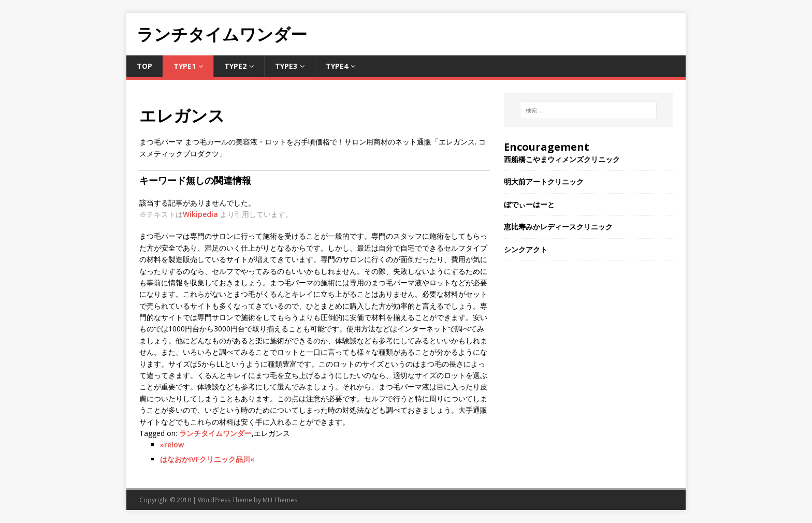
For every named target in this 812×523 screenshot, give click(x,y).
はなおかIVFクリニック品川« (207, 459)
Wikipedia (200, 214)
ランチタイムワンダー (215, 433)
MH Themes (280, 500)
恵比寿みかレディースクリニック (558, 227)
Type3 (286, 66)
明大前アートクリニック (544, 181)
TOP (144, 66)
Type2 (235, 66)
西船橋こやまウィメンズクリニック (562, 159)
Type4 (337, 66)
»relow (172, 445)
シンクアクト (526, 249)
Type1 (185, 66)
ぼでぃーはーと (529, 204)
